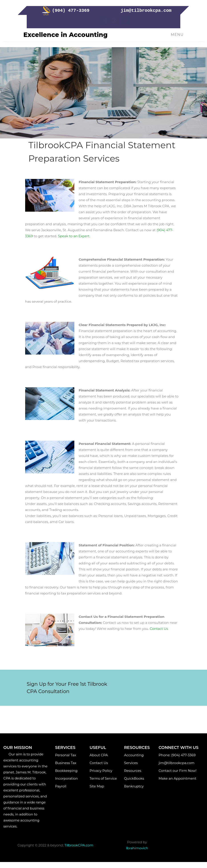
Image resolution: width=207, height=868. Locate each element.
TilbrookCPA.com (79, 845)
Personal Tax (66, 755)
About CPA (99, 755)
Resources (133, 771)
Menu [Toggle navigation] (177, 35)
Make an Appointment (179, 778)
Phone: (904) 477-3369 (177, 755)
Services (133, 763)
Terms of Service (103, 778)
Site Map (98, 786)
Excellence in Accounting (65, 35)
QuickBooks (134, 778)
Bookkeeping (67, 771)
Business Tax (66, 763)
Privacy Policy (101, 771)
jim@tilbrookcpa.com (178, 763)
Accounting (134, 755)
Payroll (65, 786)
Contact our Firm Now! (178, 771)
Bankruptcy (134, 786)
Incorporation (66, 778)
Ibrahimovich (137, 848)
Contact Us (99, 763)
